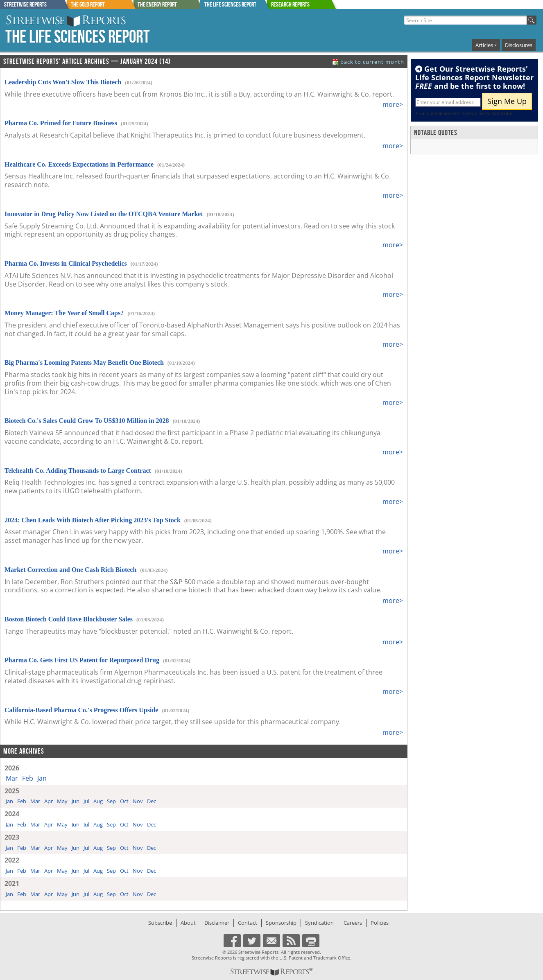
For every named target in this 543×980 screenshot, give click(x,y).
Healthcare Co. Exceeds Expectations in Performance (79, 164)
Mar (12, 778)
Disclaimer (217, 923)
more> (393, 104)
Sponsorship (281, 923)
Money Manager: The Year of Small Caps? (64, 313)
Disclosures (519, 45)
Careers (353, 923)
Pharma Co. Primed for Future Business (61, 123)
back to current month (372, 62)
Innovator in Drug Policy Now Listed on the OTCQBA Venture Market (104, 214)
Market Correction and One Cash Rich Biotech (70, 570)
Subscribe (160, 923)
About (188, 923)
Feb (28, 778)
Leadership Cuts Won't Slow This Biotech (63, 82)
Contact (248, 923)
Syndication (319, 923)
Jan (42, 778)
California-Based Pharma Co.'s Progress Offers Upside (81, 710)
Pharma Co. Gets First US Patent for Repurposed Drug (82, 660)
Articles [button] (484, 45)
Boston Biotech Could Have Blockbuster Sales (69, 619)
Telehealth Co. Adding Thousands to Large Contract (78, 471)
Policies (380, 923)
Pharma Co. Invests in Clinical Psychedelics (66, 263)
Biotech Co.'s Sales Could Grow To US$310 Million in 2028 (87, 421)
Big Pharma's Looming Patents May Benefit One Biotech (84, 362)
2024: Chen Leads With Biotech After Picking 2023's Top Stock (93, 520)
